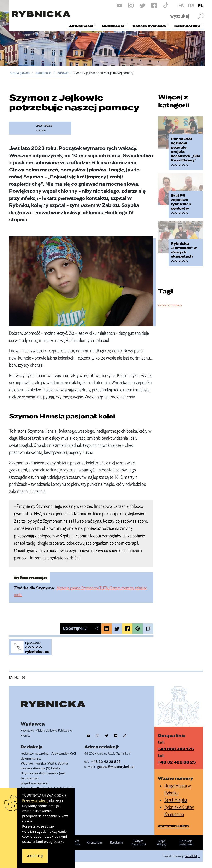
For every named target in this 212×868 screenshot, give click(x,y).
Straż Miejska (176, 800)
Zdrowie (63, 73)
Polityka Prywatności (138, 843)
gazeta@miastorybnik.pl (116, 766)
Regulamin (116, 843)
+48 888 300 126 (176, 749)
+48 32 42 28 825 (106, 762)
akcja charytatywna (170, 305)
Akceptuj (35, 856)
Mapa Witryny (162, 843)
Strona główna (20, 73)
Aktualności (43, 73)
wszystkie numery (174, 826)
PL (201, 5)
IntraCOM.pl (193, 856)
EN (182, 5)
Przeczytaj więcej (35, 801)
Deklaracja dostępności (186, 843)
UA (191, 5)
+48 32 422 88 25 (177, 762)
